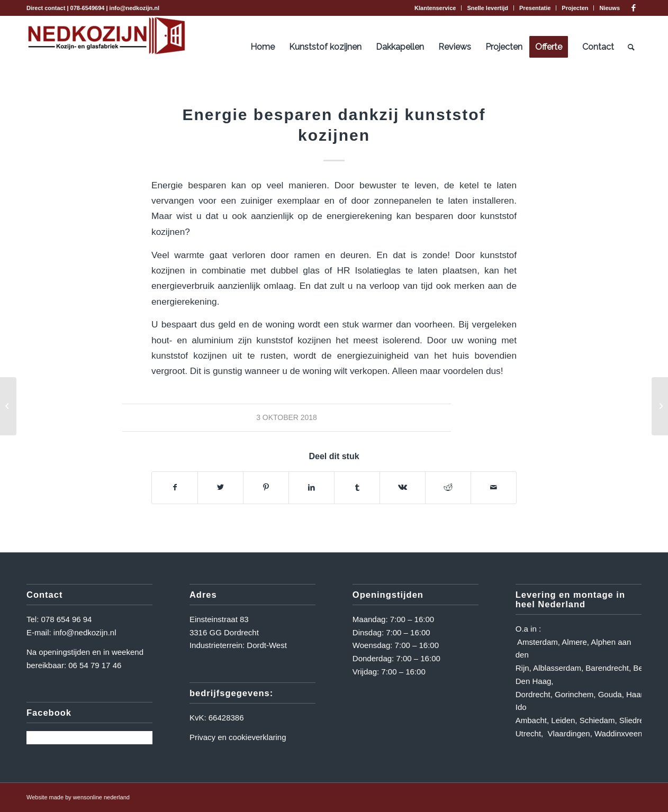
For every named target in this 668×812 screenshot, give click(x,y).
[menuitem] (435, 8)
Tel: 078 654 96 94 (59, 619)
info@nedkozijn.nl (134, 8)
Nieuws (610, 8)
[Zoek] (631, 47)
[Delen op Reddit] (448, 487)
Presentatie (535, 8)
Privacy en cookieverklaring (238, 737)
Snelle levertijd (488, 8)
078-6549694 (88, 8)
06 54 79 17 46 (95, 665)
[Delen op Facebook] (175, 487)
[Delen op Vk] (403, 487)
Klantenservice (435, 8)
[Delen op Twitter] (220, 487)
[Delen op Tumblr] (357, 487)
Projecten (575, 8)
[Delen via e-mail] (494, 487)
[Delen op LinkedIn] (312, 487)
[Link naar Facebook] (634, 8)
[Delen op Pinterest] (266, 487)
